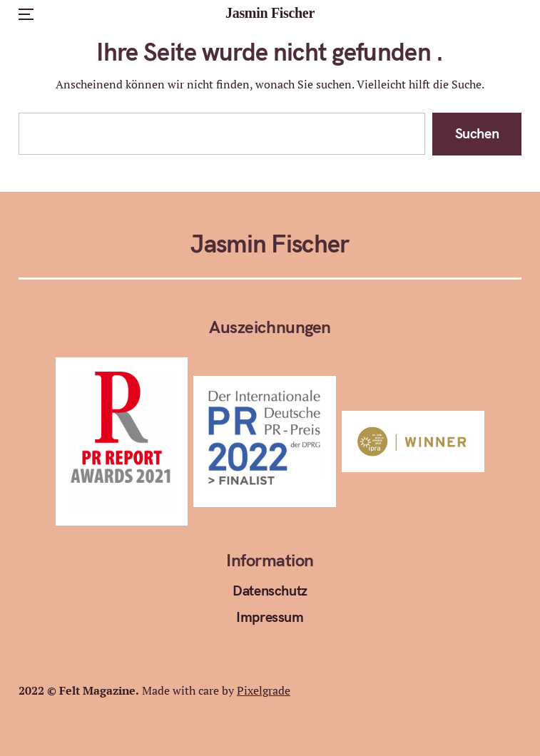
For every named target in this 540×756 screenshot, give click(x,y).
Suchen (477, 133)
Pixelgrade (264, 690)
